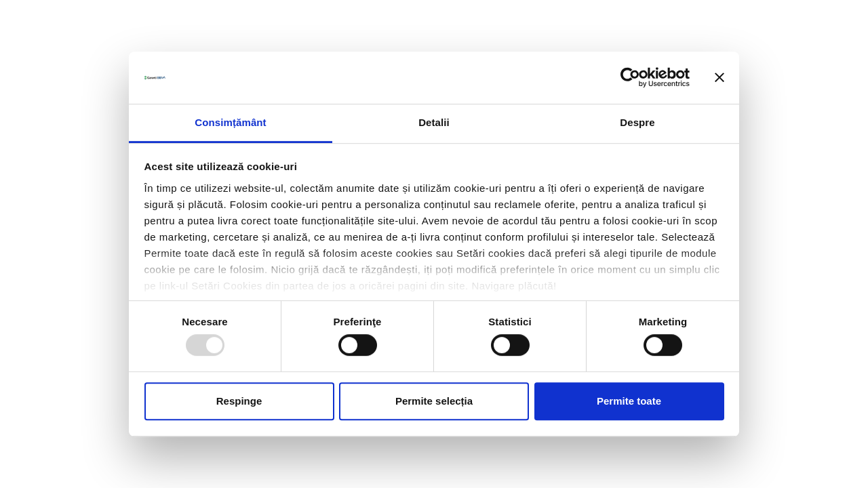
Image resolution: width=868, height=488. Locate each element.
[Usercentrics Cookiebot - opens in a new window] (630, 78)
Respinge (239, 401)
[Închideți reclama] (719, 78)
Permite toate (629, 401)
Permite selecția (434, 401)
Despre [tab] (637, 122)
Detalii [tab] (434, 122)
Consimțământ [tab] (230, 122)
